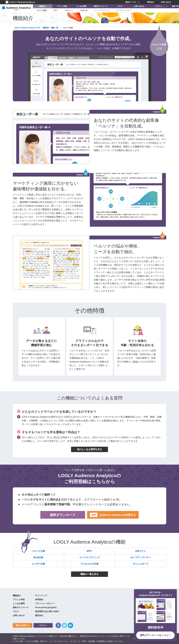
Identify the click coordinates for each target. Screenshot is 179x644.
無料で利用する (23, 625)
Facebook (58, 625)
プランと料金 (62, 6)
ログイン (159, 6)
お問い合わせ (166, 2)
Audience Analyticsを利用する (113, 515)
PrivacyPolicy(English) (46, 607)
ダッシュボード (141, 564)
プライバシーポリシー (45, 603)
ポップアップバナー (124, 10)
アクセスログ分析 (89, 564)
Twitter (64, 625)
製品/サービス (133, 2)
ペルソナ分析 (41, 10)
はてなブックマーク (70, 625)
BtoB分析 (84, 10)
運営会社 (151, 2)
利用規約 (39, 599)
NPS (56, 10)
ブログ (120, 6)
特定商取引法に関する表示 (47, 611)
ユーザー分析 (38, 564)
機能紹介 (43, 6)
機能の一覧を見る (89, 574)
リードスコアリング (102, 10)
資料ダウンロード (101, 6)
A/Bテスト (69, 10)
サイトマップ (41, 595)
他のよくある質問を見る (89, 449)
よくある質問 (81, 6)
